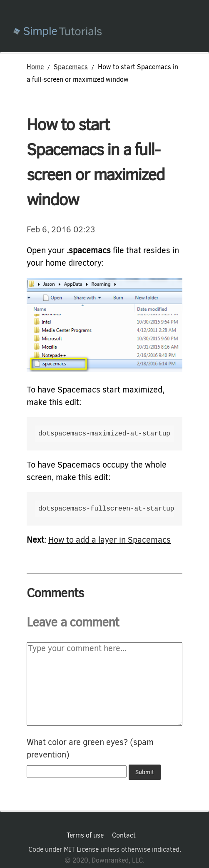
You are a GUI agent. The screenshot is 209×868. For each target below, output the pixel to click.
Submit (145, 772)
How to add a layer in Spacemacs (109, 540)
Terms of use (85, 835)
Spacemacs (71, 67)
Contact (124, 835)
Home (35, 67)
